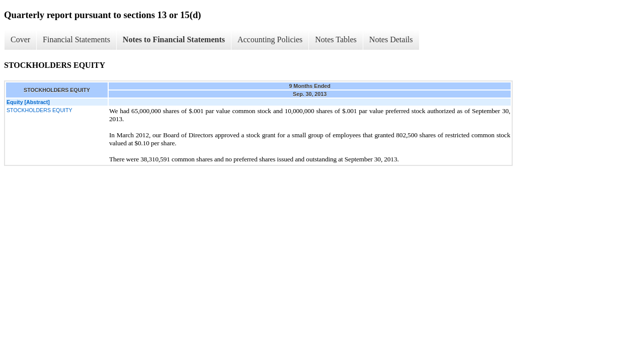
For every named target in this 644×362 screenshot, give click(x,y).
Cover (20, 39)
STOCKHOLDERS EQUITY (39, 110)
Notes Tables (336, 39)
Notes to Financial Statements (174, 39)
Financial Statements (76, 39)
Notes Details (391, 39)
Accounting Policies (270, 39)
